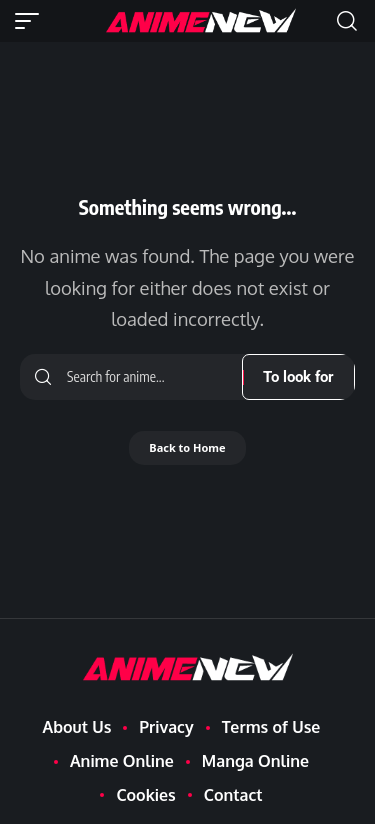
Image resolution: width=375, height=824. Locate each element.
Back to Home (187, 447)
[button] (32, 21)
